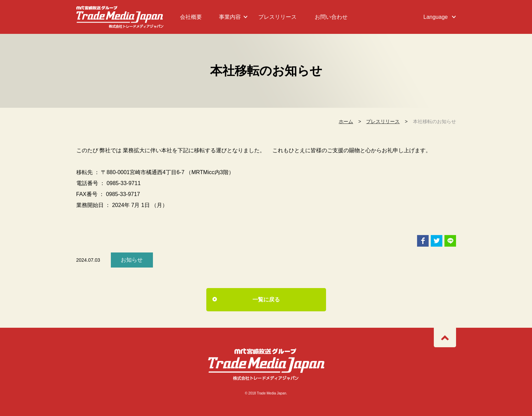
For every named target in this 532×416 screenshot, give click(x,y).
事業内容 (230, 17)
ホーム (346, 121)
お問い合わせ (331, 17)
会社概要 (191, 17)
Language (436, 17)
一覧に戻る (266, 300)
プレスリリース (277, 17)
